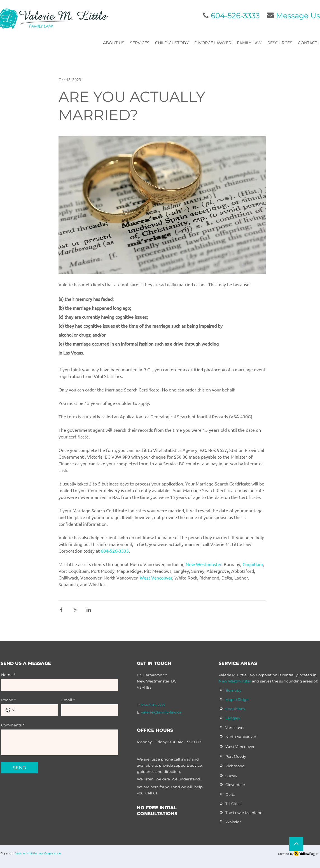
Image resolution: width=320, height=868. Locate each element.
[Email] (88, 710)
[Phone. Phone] (35, 710)
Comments (13, 725)
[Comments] (60, 742)
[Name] (58, 685)
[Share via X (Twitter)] (75, 610)
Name (8, 675)
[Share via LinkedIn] (89, 610)
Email (68, 700)
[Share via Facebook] (61, 610)
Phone (8, 700)
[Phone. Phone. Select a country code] (10, 710)
